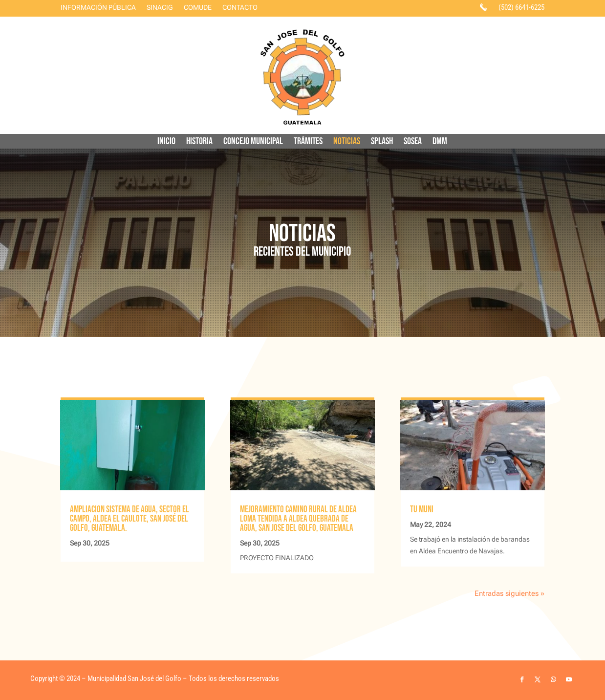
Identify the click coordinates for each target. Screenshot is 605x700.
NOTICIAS (347, 142)
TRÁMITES (308, 142)
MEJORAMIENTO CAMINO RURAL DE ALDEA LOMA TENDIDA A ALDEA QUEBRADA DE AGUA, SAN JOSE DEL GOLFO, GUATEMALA (298, 519)
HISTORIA (199, 142)
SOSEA (413, 142)
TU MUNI (422, 510)
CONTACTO (240, 8)
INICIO (166, 142)
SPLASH (382, 142)
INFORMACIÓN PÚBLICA (98, 8)
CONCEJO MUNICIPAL (253, 142)
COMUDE (198, 8)
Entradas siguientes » (509, 593)
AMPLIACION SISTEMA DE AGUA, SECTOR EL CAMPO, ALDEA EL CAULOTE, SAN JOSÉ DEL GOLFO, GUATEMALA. (130, 519)
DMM (440, 142)
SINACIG (160, 8)
